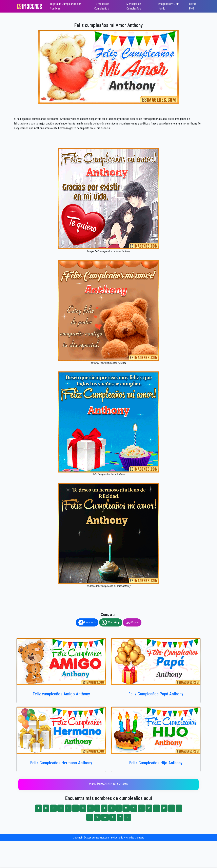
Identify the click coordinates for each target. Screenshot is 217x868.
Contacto (140, 838)
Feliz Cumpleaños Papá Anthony (156, 694)
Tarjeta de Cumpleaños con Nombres (66, 6)
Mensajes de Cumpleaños (134, 6)
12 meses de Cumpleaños (102, 6)
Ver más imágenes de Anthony (109, 784)
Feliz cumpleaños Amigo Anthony (61, 694)
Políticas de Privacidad (123, 838)
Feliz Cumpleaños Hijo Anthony (156, 763)
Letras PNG (193, 6)
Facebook (87, 622)
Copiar (132, 622)
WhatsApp (111, 622)
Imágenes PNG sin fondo (169, 6)
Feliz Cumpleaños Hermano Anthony (61, 763)
